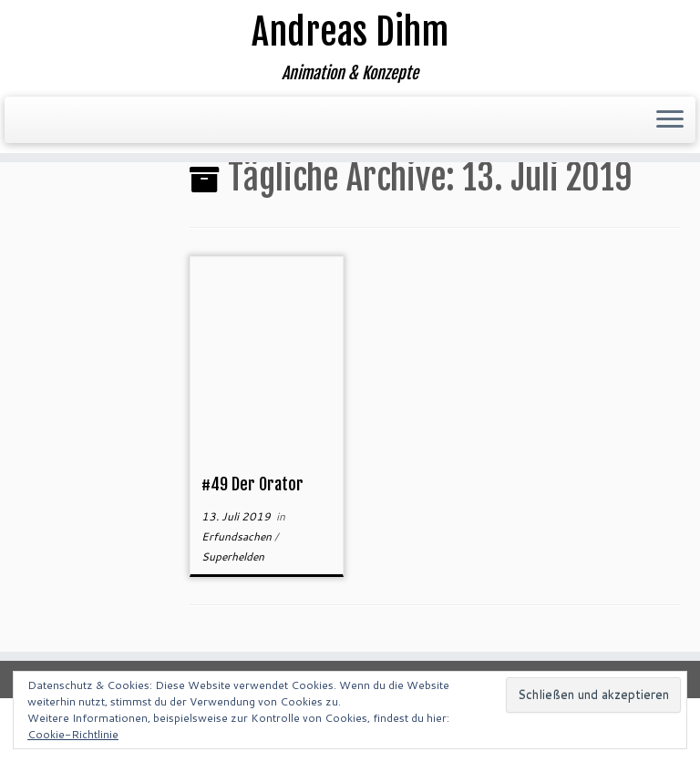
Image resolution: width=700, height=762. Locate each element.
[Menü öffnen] (670, 120)
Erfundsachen (238, 536)
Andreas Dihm (350, 32)
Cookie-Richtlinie (73, 734)
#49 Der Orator (252, 484)
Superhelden (233, 556)
